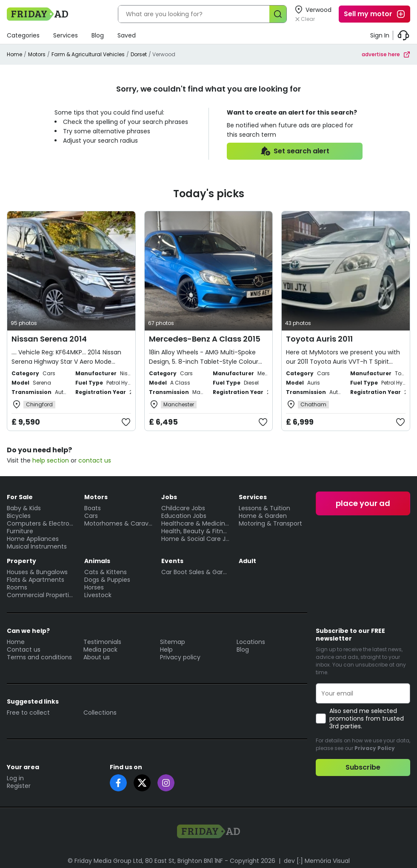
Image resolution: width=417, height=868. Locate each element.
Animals (97, 561)
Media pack (100, 650)
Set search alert (295, 151)
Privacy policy (180, 657)
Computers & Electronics (41, 523)
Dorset (139, 54)
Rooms (17, 587)
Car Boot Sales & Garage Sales (196, 572)
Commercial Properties (41, 595)
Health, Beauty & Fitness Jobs (196, 531)
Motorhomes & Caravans (119, 523)
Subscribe (363, 767)
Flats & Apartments (36, 580)
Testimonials (102, 642)
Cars (91, 516)
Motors (37, 54)
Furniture (20, 531)
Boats (93, 508)
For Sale (20, 497)
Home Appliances (33, 539)
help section (51, 460)
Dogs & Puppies (107, 580)
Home (14, 54)
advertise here (386, 54)
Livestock (98, 595)
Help (166, 650)
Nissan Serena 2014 (49, 339)
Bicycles (19, 516)
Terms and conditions (39, 657)
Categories (23, 35)
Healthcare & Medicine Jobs (196, 523)
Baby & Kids (24, 508)
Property (21, 561)
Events (172, 561)
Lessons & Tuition (264, 508)
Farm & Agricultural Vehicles (88, 54)
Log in (15, 778)
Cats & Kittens (106, 572)
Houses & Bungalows (37, 572)
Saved (127, 35)
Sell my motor (375, 14)
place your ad (363, 503)
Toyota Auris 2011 (319, 339)
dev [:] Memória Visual (317, 861)
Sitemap (173, 642)
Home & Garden (263, 516)
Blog (98, 35)
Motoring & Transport (270, 523)
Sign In (380, 35)
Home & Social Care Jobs (196, 539)
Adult (247, 561)
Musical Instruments (37, 546)
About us (97, 657)
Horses (94, 587)
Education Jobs (184, 516)
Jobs (169, 497)
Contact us (24, 650)
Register (19, 786)
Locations (251, 642)
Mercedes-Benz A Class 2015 (205, 339)
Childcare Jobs (183, 508)
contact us (95, 460)
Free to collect (28, 713)
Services (66, 35)
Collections (100, 713)
